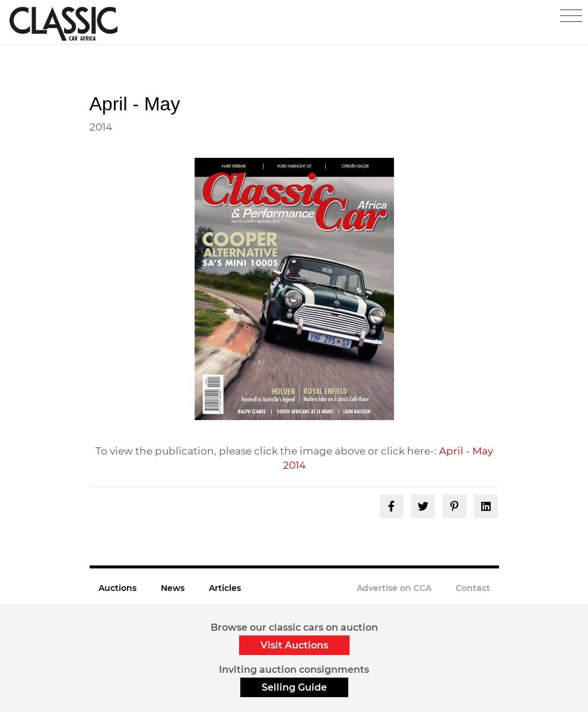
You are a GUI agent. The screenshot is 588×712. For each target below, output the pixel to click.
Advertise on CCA (394, 588)
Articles (225, 588)
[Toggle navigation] (571, 16)
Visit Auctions (294, 645)
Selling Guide (294, 687)
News (173, 588)
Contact (473, 588)
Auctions (117, 588)
